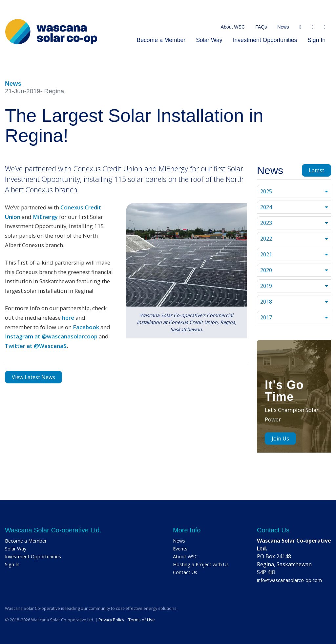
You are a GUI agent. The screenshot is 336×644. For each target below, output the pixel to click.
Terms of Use (142, 620)
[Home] (51, 32)
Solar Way (209, 40)
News (283, 27)
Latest (316, 170)
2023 (266, 223)
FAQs (261, 27)
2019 (266, 286)
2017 (266, 317)
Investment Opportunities (265, 40)
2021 (266, 254)
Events (180, 549)
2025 (266, 191)
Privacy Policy (111, 620)
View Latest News (33, 377)
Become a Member (161, 40)
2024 (266, 207)
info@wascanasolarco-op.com (289, 580)
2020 (266, 270)
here (68, 318)
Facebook (86, 327)
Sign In (316, 40)
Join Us (280, 439)
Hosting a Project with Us (201, 564)
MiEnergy (45, 217)
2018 (266, 302)
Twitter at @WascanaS (36, 346)
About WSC (233, 27)
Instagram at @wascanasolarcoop (51, 336)
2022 (266, 239)
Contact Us (185, 572)
